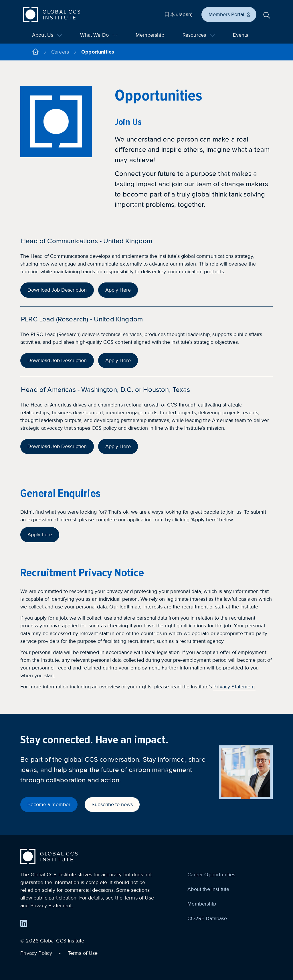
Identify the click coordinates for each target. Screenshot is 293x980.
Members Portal (230, 14)
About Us (47, 35)
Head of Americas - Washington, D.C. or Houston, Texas (105, 390)
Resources (199, 35)
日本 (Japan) (178, 14)
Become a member (49, 804)
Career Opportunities (211, 875)
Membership (150, 35)
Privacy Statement (234, 687)
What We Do (99, 35)
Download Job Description (57, 290)
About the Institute (208, 889)
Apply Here (118, 290)
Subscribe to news (112, 804)
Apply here (40, 535)
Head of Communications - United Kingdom (87, 241)
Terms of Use (83, 953)
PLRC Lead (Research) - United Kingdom (82, 319)
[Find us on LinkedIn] (24, 923)
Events (240, 35)
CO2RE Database (207, 918)
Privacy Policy (36, 953)
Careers (60, 52)
